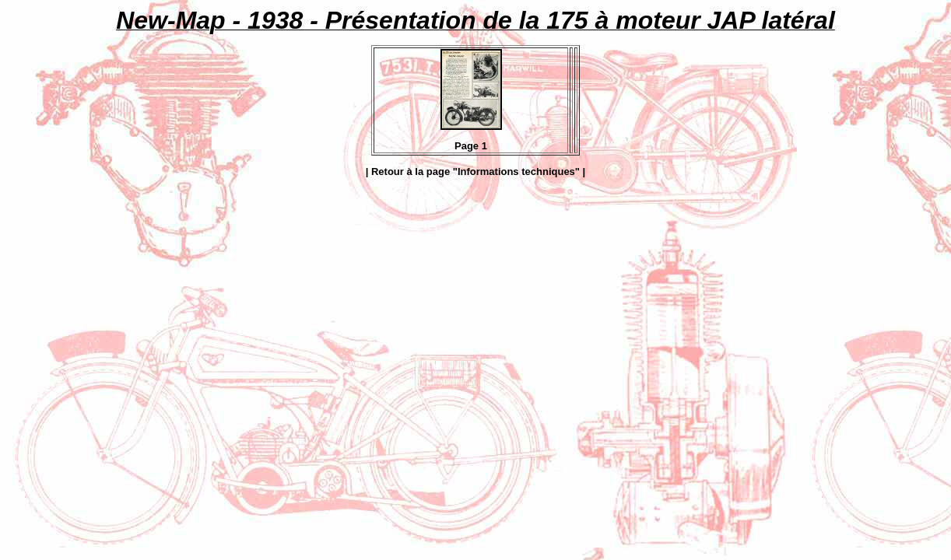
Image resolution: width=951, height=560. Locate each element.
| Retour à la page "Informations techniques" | (476, 171)
